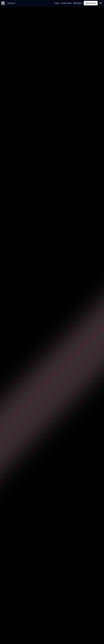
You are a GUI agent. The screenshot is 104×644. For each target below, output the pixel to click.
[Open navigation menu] (101, 3)
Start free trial (91, 3)
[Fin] (3, 3)
